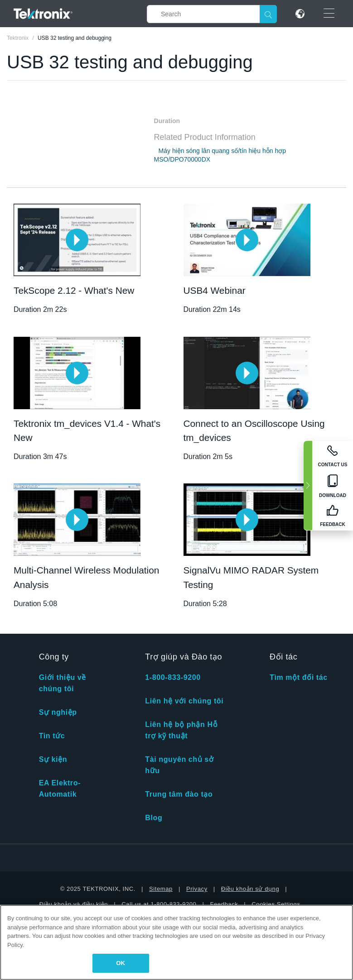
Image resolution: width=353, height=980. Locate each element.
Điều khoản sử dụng (250, 889)
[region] (176, 942)
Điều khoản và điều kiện (73, 904)
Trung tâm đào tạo (179, 794)
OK (121, 963)
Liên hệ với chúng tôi (184, 701)
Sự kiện (53, 759)
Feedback (224, 904)
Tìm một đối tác (299, 677)
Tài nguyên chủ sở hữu (179, 765)
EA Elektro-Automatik (60, 789)
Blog (154, 818)
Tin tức (52, 736)
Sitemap (161, 889)
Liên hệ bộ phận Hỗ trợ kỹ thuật (181, 730)
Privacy (197, 889)
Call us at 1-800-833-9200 (159, 904)
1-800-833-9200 (173, 677)
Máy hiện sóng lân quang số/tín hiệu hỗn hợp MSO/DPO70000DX (220, 155)
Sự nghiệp (58, 712)
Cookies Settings (276, 904)
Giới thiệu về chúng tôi (63, 683)
